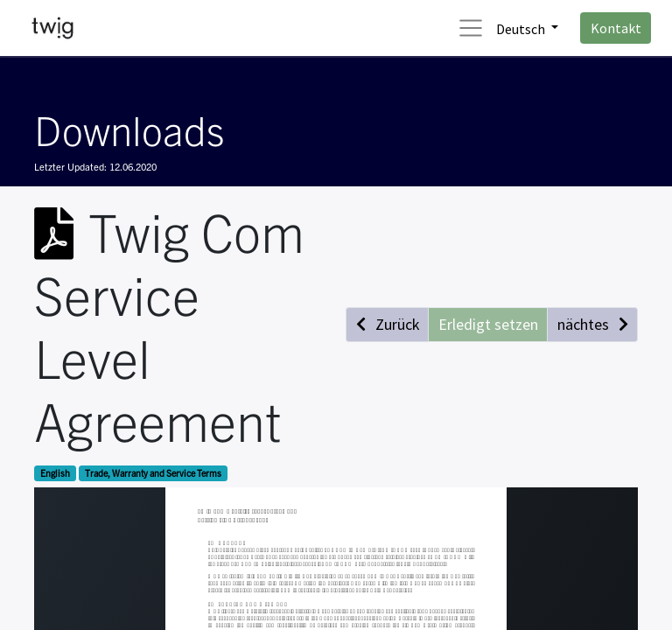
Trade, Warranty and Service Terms (153, 473)
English (55, 473)
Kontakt (616, 28)
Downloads (129, 129)
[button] (387, 324)
